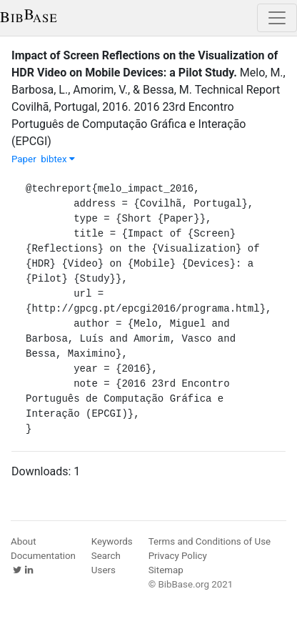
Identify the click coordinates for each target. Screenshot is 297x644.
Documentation (43, 556)
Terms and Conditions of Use (210, 541)
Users (104, 570)
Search (106, 556)
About (24, 541)
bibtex (58, 159)
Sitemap (166, 570)
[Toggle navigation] (277, 18)
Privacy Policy (178, 556)
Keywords (112, 541)
